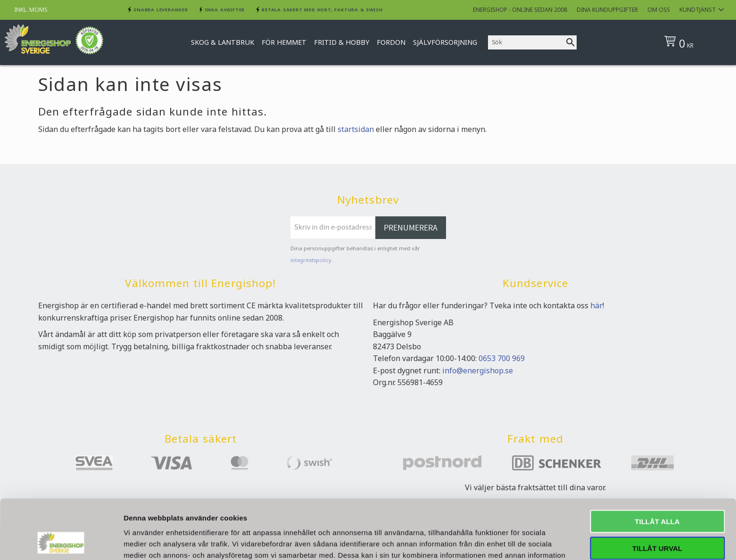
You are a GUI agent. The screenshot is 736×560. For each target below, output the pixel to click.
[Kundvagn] (694, 42)
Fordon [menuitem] (391, 42)
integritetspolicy (311, 260)
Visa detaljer (512, 541)
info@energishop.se (478, 371)
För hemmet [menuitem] (284, 42)
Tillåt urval (657, 492)
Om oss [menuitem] (659, 10)
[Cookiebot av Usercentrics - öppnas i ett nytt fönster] (61, 542)
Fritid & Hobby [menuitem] (342, 42)
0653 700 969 (502, 358)
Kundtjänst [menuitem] (698, 10)
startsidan (356, 129)
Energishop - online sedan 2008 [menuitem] (520, 10)
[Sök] (571, 42)
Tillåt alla (657, 465)
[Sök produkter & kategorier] (526, 42)
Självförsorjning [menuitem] (445, 42)
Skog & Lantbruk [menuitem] (223, 42)
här (596, 305)
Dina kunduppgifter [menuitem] (607, 10)
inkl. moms (31, 10)
